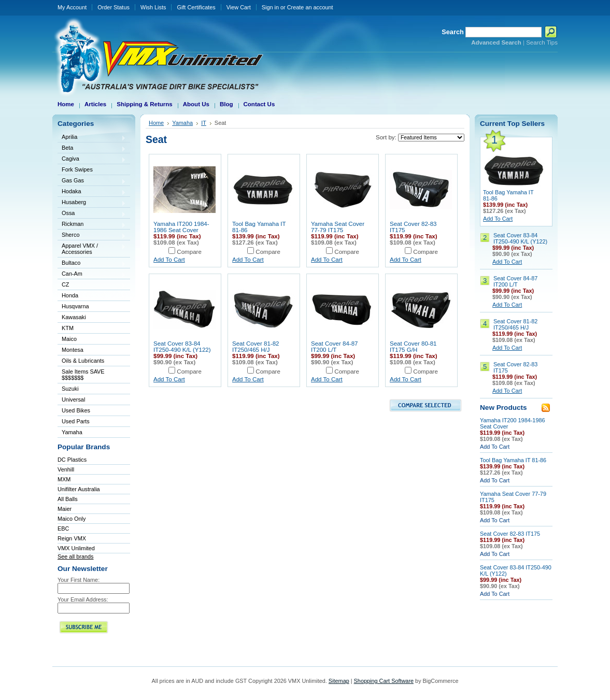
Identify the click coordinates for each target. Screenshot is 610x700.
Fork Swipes (77, 169)
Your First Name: (79, 580)
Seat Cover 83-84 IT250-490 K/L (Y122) (182, 347)
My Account (72, 7)
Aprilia (92, 138)
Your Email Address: (83, 599)
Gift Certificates (196, 7)
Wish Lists (153, 7)
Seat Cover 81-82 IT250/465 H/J (256, 347)
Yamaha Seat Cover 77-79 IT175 (338, 227)
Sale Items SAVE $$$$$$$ (83, 375)
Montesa (92, 351)
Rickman (92, 225)
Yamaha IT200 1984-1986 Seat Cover (181, 227)
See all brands (76, 556)
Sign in (270, 7)
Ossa (92, 214)
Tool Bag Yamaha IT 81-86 (513, 460)
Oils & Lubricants (83, 361)
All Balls (68, 499)
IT (204, 123)
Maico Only (72, 519)
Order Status (114, 7)
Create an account (310, 7)
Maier (65, 509)
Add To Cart (169, 260)
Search (453, 32)
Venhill (66, 469)
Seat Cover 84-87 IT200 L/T (335, 347)
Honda (92, 296)
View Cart (239, 7)
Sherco (92, 235)
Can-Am (92, 274)
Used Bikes (76, 410)
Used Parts (76, 421)
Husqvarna (92, 307)
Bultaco (92, 263)
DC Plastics (72, 460)
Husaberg (92, 203)
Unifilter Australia (79, 489)
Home (156, 123)
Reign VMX (72, 538)
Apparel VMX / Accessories (92, 249)
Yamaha (92, 433)
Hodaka (92, 192)
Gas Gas (92, 181)
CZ (92, 285)
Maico (92, 340)
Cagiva (92, 159)
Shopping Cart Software (384, 681)
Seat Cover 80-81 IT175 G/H (413, 347)
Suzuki (92, 389)
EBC (63, 528)
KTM (92, 329)
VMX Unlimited (76, 548)
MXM (64, 479)
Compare (189, 252)
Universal (92, 400)
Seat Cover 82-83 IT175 (510, 534)
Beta (92, 148)
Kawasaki (92, 318)
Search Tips (542, 42)
